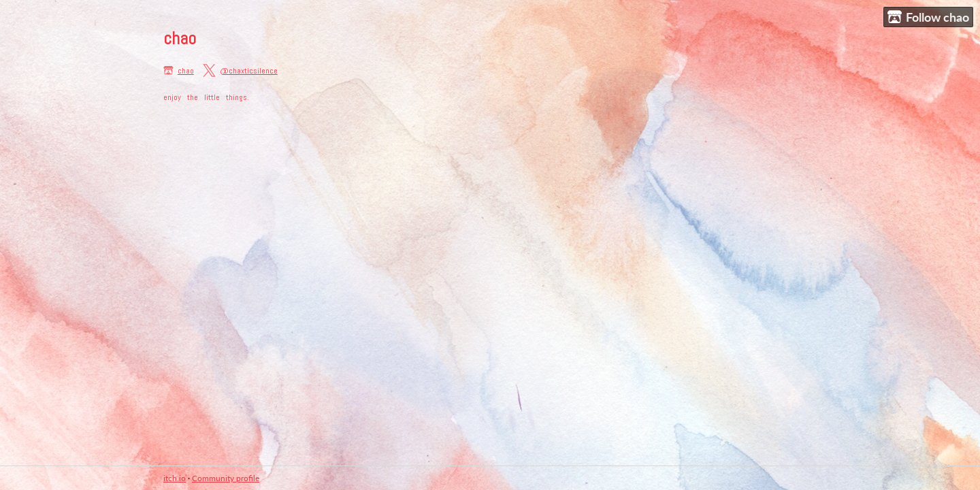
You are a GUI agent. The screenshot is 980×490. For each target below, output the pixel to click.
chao (186, 71)
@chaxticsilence (249, 71)
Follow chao (928, 17)
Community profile (226, 478)
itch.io (175, 478)
